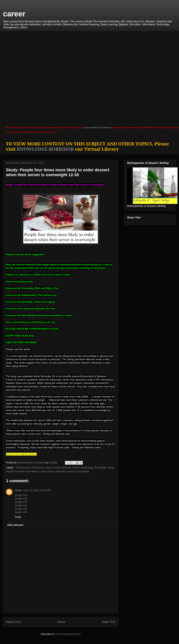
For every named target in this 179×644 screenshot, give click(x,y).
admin (18, 490)
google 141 (21, 498)
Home (61, 622)
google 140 (21, 495)
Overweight (100, 468)
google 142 (21, 502)
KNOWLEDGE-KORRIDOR (45, 149)
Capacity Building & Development (97, 127)
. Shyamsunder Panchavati (29, 468)
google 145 (21, 512)
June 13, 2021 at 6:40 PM (37, 490)
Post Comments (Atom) (68, 634)
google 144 (21, 509)
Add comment (15, 525)
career (14, 14)
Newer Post (14, 622)
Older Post (108, 622)
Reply (18, 517)
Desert (48, 468)
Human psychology (83, 468)
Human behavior (62, 468)
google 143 (21, 505)
